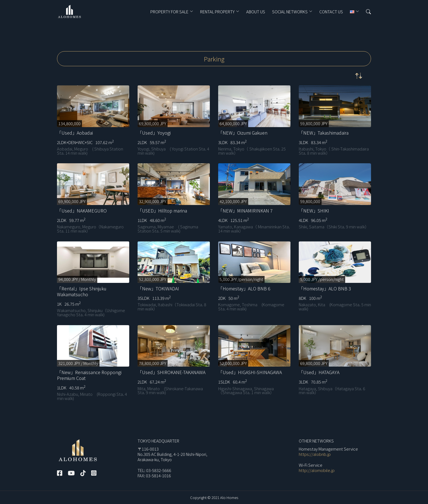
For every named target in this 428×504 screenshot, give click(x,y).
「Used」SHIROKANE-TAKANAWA (171, 372)
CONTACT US (331, 12)
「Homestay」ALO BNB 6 (244, 288)
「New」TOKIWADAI (158, 288)
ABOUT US (256, 12)
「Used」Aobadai (75, 133)
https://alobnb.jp (315, 454)
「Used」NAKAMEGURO (82, 211)
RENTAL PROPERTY (217, 12)
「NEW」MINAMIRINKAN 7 (245, 211)
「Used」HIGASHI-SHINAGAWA (250, 372)
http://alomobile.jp (317, 470)
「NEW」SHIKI (314, 211)
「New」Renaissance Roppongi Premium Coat (89, 375)
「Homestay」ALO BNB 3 (325, 288)
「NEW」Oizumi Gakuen (243, 133)
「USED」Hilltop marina (162, 211)
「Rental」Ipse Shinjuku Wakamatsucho (82, 291)
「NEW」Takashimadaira (324, 133)
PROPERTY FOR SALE (169, 12)
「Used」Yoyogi (154, 133)
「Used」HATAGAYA (319, 372)
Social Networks (290, 12)
